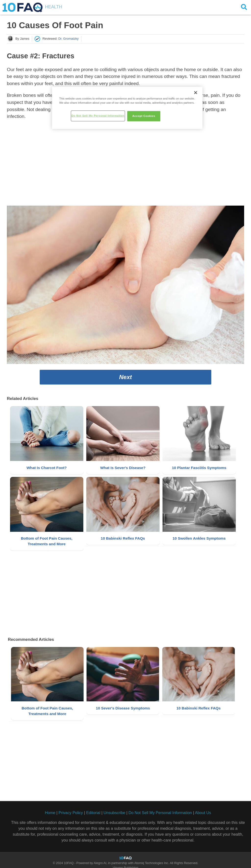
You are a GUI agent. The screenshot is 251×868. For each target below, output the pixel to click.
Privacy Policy (71, 808)
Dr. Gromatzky (69, 39)
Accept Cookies (144, 116)
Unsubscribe (114, 808)
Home (50, 808)
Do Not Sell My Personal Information (160, 808)
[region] (127, 108)
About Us (203, 808)
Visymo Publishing (125, 863)
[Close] (196, 93)
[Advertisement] (125, 164)
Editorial (93, 808)
